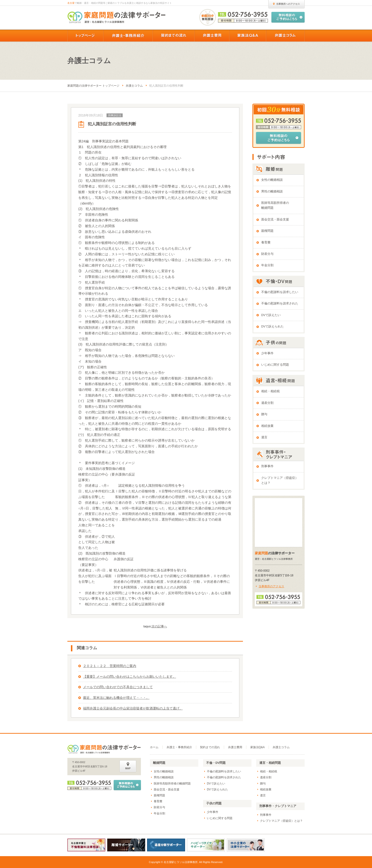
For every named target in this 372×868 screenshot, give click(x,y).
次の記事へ (159, 626)
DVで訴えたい (271, 315)
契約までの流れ (210, 747)
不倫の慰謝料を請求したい (280, 292)
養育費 (266, 243)
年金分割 (267, 265)
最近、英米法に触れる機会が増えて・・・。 (116, 698)
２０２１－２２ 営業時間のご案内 (110, 666)
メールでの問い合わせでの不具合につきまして (118, 687)
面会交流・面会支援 (275, 219)
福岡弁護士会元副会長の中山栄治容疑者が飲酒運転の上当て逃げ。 (133, 708)
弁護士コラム (134, 86)
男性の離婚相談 (272, 191)
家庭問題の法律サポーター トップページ (93, 86)
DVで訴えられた (273, 327)
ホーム (154, 747)
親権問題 (267, 231)
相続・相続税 (270, 391)
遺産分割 (267, 403)
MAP (128, 766)
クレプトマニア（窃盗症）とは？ (280, 480)
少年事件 (267, 353)
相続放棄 (267, 426)
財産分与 (267, 254)
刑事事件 (267, 466)
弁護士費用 (235, 747)
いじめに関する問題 (275, 365)
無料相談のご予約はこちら (279, 138)
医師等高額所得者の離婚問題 (275, 205)
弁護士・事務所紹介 (179, 747)
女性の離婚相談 (272, 180)
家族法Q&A (258, 747)
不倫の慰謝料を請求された (280, 303)
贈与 (264, 414)
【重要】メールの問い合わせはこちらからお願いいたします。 (130, 677)
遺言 (264, 437)
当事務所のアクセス (271, 586)
